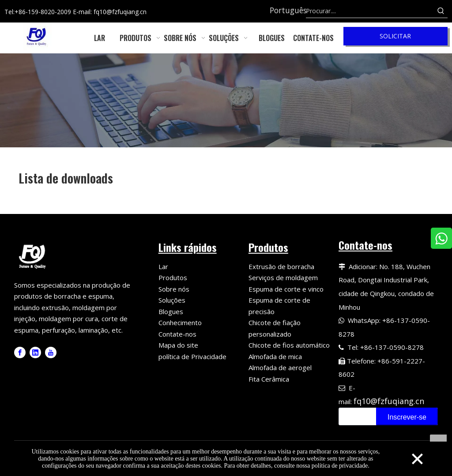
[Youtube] (51, 352)
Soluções (172, 300)
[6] (226, 100)
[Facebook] (20, 352)
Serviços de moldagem (283, 277)
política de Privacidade (192, 356)
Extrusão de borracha (281, 266)
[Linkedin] (35, 352)
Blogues (171, 311)
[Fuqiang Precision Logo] (34, 256)
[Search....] (370, 11)
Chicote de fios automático (289, 345)
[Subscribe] (407, 416)
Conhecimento (180, 322)
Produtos (173, 277)
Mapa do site (178, 345)
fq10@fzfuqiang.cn (389, 401)
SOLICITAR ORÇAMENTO (395, 39)
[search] (356, 416)
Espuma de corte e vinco (286, 289)
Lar (163, 266)
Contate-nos (177, 334)
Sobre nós (174, 289)
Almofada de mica (275, 356)
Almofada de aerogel (280, 367)
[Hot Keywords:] (441, 11)
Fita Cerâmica (269, 379)
